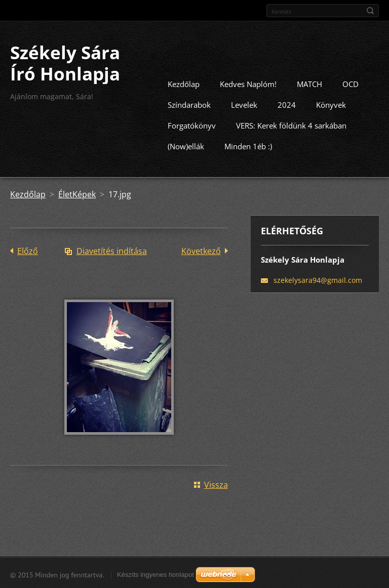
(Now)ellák (186, 145)
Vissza (216, 484)
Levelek (244, 104)
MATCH (309, 83)
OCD (351, 83)
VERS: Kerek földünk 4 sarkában (291, 124)
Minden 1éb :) (248, 145)
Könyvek (331, 104)
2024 (287, 104)
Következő (201, 250)
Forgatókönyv (192, 124)
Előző (28, 250)
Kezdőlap (184, 83)
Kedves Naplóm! (248, 83)
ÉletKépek (77, 193)
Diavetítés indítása (112, 250)
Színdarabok (189, 104)
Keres (370, 11)
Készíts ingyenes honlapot (155, 574)
